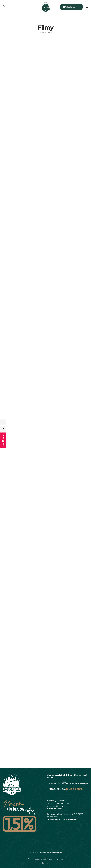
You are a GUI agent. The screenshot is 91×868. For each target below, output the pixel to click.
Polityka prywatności (37, 859)
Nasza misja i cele (56, 859)
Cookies (45, 863)
